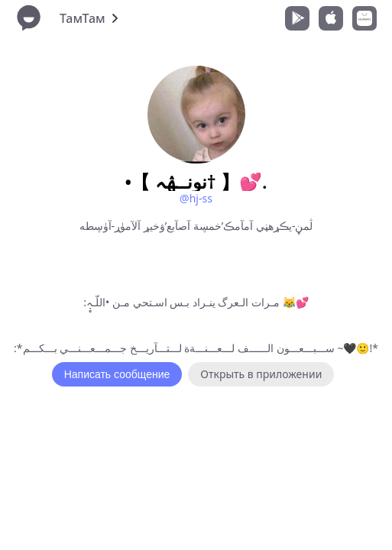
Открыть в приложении (261, 374)
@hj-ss (196, 198)
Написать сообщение (117, 374)
